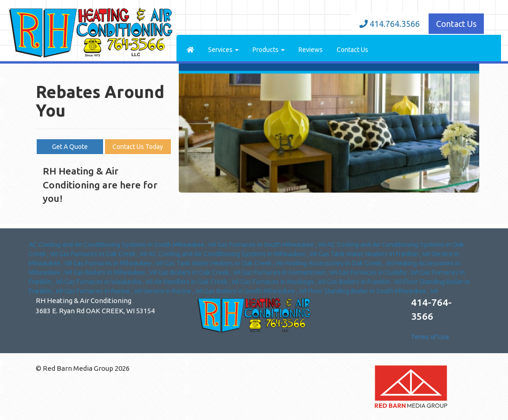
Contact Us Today (138, 147)
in (123, 245)
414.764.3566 (390, 24)
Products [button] (269, 50)
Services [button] (223, 50)
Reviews (311, 50)
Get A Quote (70, 147)
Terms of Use (430, 337)
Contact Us (456, 24)
